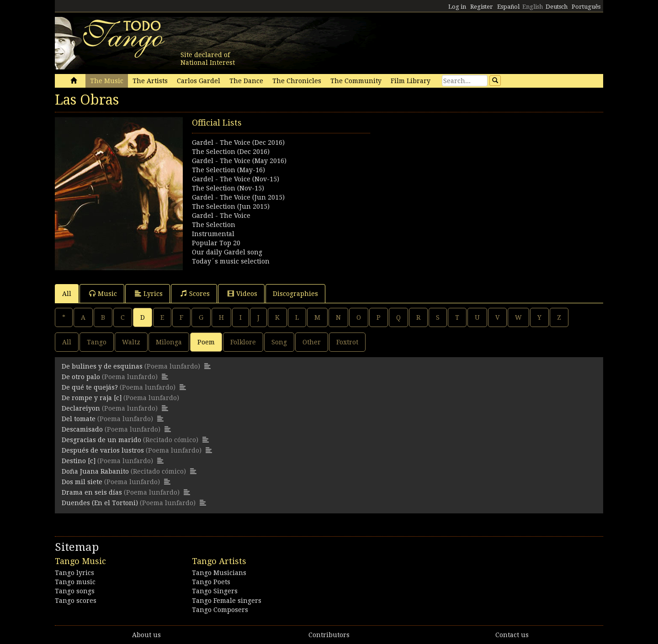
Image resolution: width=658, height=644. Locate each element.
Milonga (169, 342)
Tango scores (76, 601)
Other (312, 342)
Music (103, 293)
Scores (195, 293)
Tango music (75, 582)
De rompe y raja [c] (92, 398)
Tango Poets (211, 582)
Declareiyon (81, 408)
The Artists (150, 81)
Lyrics (149, 293)
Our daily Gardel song (227, 252)
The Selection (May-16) (228, 170)
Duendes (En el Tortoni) (100, 503)
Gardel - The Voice (221, 216)
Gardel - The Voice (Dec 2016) (238, 143)
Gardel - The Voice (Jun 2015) (238, 197)
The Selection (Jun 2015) (231, 206)
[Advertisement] (466, 181)
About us (146, 635)
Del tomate (79, 419)
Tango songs (75, 591)
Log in (457, 7)
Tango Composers (220, 610)
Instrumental (213, 234)
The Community (356, 81)
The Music (107, 81)
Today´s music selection (231, 261)
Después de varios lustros (103, 450)
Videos (242, 293)
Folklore (243, 342)
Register (482, 7)
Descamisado (82, 429)
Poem (206, 342)
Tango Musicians (219, 573)
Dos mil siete (82, 482)
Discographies (295, 294)
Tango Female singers (227, 601)
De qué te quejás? (90, 387)
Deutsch (557, 7)
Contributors (329, 635)
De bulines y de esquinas (102, 366)
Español (508, 7)
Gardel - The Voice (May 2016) (239, 161)
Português (586, 7)
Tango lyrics (74, 573)
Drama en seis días (92, 492)
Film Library (411, 81)
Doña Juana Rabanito (95, 471)
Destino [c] (79, 461)
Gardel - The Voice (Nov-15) (236, 179)
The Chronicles (297, 81)
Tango (97, 342)
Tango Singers (215, 591)
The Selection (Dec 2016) (231, 152)
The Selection (214, 225)
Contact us (512, 635)
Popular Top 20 (216, 243)
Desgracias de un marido (101, 440)
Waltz (131, 342)
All (67, 294)
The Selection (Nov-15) (228, 188)
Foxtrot (347, 342)
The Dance (246, 81)
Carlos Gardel (199, 81)
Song (279, 342)
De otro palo (81, 377)
